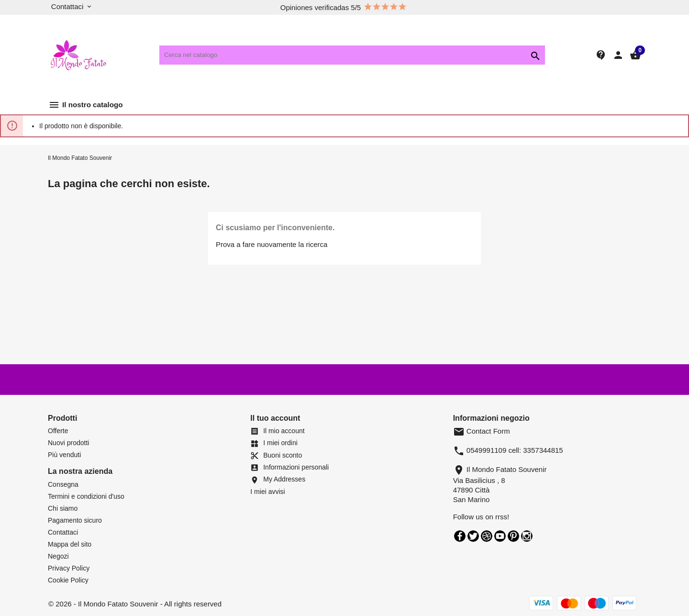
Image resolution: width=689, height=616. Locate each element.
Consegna (63, 484)
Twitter (473, 536)
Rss (487, 536)
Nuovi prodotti (68, 443)
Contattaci (63, 532)
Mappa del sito (70, 544)
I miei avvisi (267, 492)
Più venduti (64, 455)
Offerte (58, 431)
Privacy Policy (69, 568)
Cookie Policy (68, 580)
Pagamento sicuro (75, 520)
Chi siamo (63, 508)
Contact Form (482, 431)
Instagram (527, 536)
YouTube (500, 536)
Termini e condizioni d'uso (86, 496)
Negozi (58, 556)
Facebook (460, 536)
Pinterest (513, 536)
